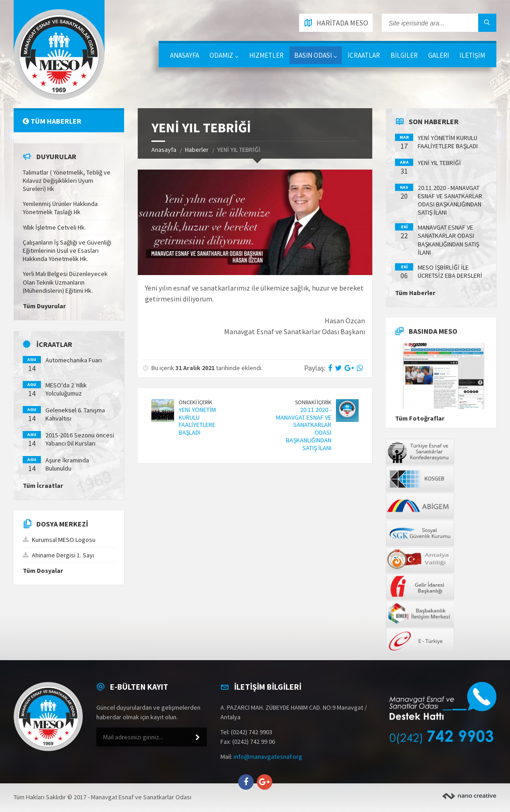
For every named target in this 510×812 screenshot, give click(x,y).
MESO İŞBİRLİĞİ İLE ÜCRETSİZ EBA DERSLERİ (450, 271)
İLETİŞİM (472, 55)
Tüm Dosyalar (43, 571)
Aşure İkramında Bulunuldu (67, 464)
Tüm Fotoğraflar (420, 418)
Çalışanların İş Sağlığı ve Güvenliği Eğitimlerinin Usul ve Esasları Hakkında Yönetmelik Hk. (67, 251)
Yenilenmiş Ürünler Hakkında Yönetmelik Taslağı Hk (60, 208)
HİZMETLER (266, 55)
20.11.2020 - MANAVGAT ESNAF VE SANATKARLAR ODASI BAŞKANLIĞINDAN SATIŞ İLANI (304, 429)
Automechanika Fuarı (74, 360)
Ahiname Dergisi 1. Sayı (63, 555)
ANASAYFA (185, 55)
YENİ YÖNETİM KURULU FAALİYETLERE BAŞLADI (197, 421)
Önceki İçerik (195, 402)
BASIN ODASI (313, 55)
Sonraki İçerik (313, 402)
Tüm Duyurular (44, 306)
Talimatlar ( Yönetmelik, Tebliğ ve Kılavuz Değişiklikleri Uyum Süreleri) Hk (67, 180)
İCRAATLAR (364, 55)
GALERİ (439, 55)
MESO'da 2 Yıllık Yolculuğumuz (66, 389)
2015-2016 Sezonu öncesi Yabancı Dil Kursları (80, 439)
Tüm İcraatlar (43, 486)
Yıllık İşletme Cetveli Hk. (54, 227)
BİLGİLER (404, 55)
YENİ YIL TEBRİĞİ (439, 163)
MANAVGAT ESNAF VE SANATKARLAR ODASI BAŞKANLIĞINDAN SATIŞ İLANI (448, 240)
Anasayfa (164, 150)
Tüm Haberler (52, 121)
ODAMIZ (221, 55)
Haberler (197, 150)
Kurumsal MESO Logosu (64, 540)
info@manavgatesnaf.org (268, 757)
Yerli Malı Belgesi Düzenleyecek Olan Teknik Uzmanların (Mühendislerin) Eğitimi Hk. (65, 282)
